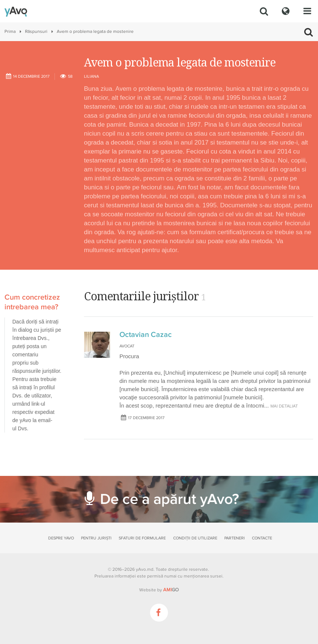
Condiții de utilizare (195, 538)
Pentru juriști (96, 538)
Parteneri (235, 538)
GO (171, 590)
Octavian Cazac (146, 335)
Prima (10, 32)
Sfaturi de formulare (142, 538)
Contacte (262, 538)
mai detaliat (284, 406)
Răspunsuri (36, 32)
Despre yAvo (61, 538)
